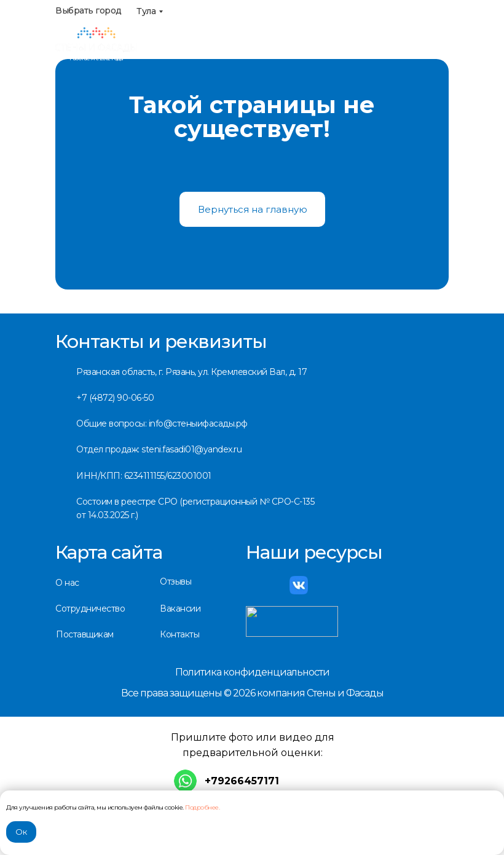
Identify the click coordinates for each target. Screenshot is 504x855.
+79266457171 (242, 781)
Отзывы (175, 581)
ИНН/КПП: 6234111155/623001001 (144, 476)
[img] (96, 40)
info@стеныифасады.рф (341, 53)
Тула (146, 11)
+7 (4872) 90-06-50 (115, 398)
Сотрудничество (90, 609)
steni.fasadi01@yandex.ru (191, 449)
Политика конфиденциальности (252, 672)
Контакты (179, 634)
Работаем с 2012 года (96, 58)
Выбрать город (89, 10)
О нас (67, 583)
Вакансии (180, 609)
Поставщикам (85, 634)
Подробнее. (202, 807)
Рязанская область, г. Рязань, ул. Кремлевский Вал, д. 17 (191, 372)
